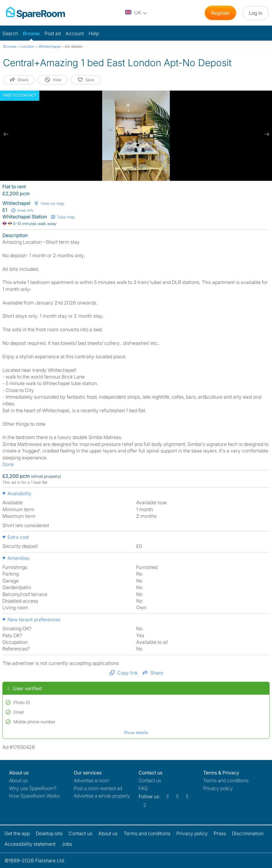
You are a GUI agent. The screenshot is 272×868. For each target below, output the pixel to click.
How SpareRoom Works (34, 796)
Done (8, 464)
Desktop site (49, 833)
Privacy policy (218, 788)
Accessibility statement (30, 844)
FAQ (143, 788)
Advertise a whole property (102, 796)
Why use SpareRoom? (33, 788)
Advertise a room (92, 780)
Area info (22, 210)
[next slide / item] (266, 134)
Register (220, 13)
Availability (20, 493)
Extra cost (18, 537)
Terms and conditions (226, 780)
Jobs (67, 844)
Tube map (63, 217)
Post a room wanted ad (98, 788)
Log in (256, 13)
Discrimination (248, 833)
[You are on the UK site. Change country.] (136, 13)
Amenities (18, 558)
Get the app (17, 833)
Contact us (150, 780)
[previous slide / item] (6, 134)
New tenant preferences (34, 619)
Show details (136, 732)
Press (220, 833)
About (18, 780)
